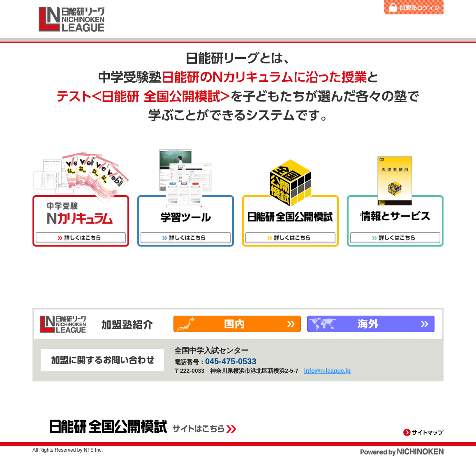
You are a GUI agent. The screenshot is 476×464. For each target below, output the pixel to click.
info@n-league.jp (327, 371)
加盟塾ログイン (414, 7)
